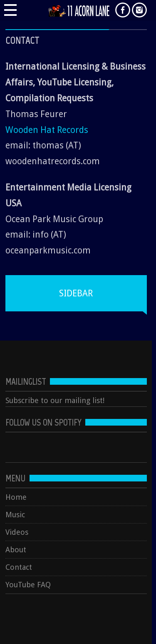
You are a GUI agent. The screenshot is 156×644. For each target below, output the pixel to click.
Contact (19, 567)
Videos (17, 532)
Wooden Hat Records (47, 130)
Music (15, 515)
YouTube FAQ (28, 585)
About (16, 550)
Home (16, 497)
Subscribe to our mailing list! (55, 400)
